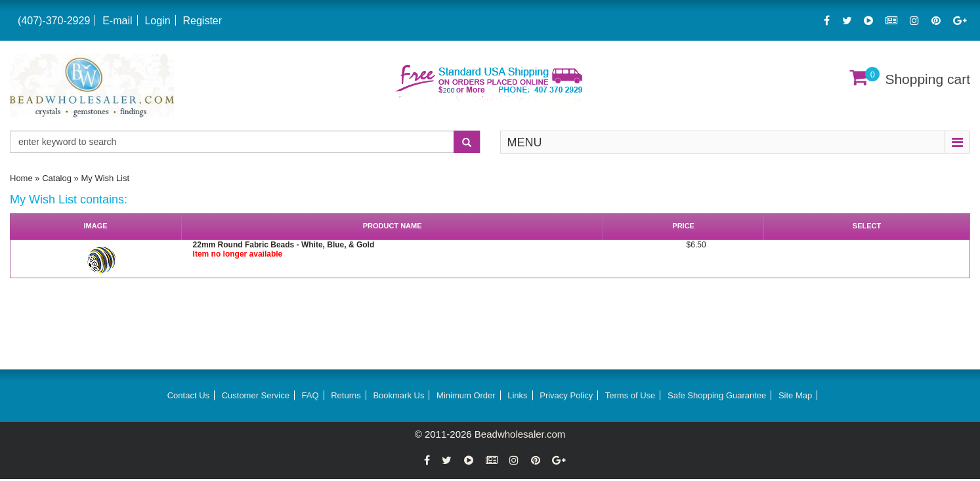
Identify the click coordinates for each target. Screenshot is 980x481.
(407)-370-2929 (54, 21)
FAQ (310, 395)
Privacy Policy (566, 395)
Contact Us (188, 395)
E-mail (117, 21)
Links (517, 395)
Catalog (57, 178)
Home (21, 178)
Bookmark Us (398, 395)
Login (157, 21)
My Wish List (105, 178)
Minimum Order (466, 395)
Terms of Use (630, 395)
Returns (346, 395)
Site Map (795, 395)
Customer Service (256, 395)
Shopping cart (927, 79)
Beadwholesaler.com (520, 434)
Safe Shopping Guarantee (717, 395)
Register (202, 21)
